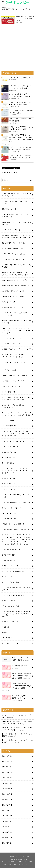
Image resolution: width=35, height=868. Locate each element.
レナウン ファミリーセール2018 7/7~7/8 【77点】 (20, 120)
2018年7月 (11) (7, 816)
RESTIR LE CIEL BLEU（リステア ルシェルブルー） (16, 314)
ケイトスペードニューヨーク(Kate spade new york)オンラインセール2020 (17, 676)
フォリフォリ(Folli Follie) (12, 549)
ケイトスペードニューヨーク (14, 381)
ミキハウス (7, 577)
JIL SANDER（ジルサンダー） (13, 243)
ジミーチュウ (8, 420)
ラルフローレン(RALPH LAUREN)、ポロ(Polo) (16, 589)
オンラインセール (9, 370)
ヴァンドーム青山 (9, 601)
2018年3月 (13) (7, 838)
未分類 (5, 627)
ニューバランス (8, 489)
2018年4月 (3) (7, 832)
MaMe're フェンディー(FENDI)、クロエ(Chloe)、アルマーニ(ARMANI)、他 (16, 274)
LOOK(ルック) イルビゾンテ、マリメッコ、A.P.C (17, 266)
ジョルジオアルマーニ (11, 447)
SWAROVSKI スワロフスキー (13, 344)
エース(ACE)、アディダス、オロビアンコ (16, 363)
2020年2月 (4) (7, 778)
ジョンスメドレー (9, 452)
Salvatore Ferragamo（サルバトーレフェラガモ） (17, 322)
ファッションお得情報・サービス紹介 (16, 502)
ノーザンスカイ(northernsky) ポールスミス (16, 496)
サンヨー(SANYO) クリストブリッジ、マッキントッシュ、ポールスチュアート (16, 414)
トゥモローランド (9, 478)
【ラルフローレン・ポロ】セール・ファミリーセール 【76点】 (21, 87)
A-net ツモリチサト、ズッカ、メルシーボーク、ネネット (17, 195)
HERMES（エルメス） (11, 230)
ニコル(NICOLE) (9, 484)
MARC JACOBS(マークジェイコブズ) (16, 280)
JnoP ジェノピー (18, 2)
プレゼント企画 (8, 560)
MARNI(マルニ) (9, 513)
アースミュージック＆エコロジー (15, 375)
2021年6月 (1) (7, 761)
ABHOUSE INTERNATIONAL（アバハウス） (16, 202)
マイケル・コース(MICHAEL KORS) (15, 571)
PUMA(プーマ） (9, 302)
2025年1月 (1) (7, 756)
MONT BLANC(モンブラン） (13, 291)
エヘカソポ (8, 638)
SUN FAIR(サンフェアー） (12, 338)
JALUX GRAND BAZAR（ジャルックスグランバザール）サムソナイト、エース (16, 236)
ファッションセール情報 (12, 508)
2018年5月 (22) (7, 827)
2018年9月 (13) (7, 810)
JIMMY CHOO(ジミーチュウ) (13, 248)
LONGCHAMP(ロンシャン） (13, 259)
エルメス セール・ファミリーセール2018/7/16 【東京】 (21, 112)
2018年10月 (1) (7, 805)
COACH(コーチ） (9, 209)
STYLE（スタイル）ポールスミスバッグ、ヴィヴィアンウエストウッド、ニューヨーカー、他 (16, 330)
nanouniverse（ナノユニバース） (14, 296)
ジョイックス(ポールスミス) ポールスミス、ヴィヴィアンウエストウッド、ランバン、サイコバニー (16, 433)
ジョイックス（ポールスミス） (14, 441)
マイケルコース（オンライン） (14, 386)
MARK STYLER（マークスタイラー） (16, 286)
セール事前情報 (10, 426)
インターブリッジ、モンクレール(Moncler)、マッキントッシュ (13, 356)
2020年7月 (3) (7, 767)
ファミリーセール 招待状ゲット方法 (15, 529)
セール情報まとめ (9, 463)
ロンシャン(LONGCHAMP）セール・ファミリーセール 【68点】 (20, 95)
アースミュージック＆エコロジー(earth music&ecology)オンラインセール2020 (17, 687)
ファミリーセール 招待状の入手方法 (21, 78)
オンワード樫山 (8, 392)
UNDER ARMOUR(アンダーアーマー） (16, 349)
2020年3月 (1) (7, 772)
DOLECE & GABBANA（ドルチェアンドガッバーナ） (17, 215)
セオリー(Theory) (9, 457)
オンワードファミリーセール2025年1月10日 (16, 659)
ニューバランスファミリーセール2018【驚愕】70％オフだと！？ (20, 157)
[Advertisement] (17, 55)
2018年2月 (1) (7, 843)
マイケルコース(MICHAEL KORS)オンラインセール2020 (16, 698)
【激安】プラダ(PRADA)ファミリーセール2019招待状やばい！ (21, 103)
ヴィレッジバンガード (11, 606)
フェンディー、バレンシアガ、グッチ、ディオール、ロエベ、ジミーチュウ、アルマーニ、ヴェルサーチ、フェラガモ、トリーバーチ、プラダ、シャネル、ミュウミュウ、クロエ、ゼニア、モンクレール (16, 539)
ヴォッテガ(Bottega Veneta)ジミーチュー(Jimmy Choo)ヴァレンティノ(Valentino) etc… (16, 614)
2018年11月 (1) (7, 800)
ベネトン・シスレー (10, 566)
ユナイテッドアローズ (11, 582)
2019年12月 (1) (7, 789)
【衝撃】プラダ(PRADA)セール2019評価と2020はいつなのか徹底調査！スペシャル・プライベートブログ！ (21, 138)
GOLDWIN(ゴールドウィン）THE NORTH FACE (16, 223)
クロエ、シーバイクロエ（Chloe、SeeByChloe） (14, 406)
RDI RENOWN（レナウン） (13, 307)
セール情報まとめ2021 (14, 667)
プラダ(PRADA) (8, 555)
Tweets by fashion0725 (9, 172)
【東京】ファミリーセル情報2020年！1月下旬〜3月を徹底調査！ (20, 148)
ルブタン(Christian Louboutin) (13, 595)
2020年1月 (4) (7, 783)
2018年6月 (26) (7, 821)
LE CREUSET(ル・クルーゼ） (13, 254)
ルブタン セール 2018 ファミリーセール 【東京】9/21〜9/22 (21, 128)
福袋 (5, 632)
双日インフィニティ (10, 622)
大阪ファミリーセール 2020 (13, 524)
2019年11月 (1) (7, 794)
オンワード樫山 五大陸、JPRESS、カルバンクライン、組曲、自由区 (16, 398)
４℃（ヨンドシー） (10, 643)
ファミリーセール (9, 519)
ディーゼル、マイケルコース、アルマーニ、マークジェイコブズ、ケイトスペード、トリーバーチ (15, 471)
